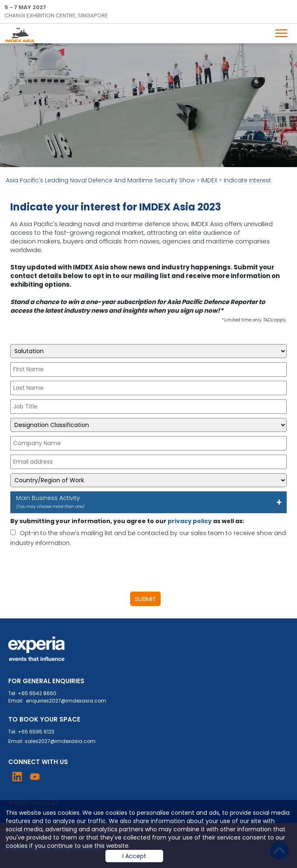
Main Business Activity (146, 502)
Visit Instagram (53, 777)
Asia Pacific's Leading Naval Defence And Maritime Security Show (100, 180)
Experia (37, 649)
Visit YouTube (35, 777)
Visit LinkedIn (17, 777)
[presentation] (73, 569)
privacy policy (190, 521)
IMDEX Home (21, 35)
